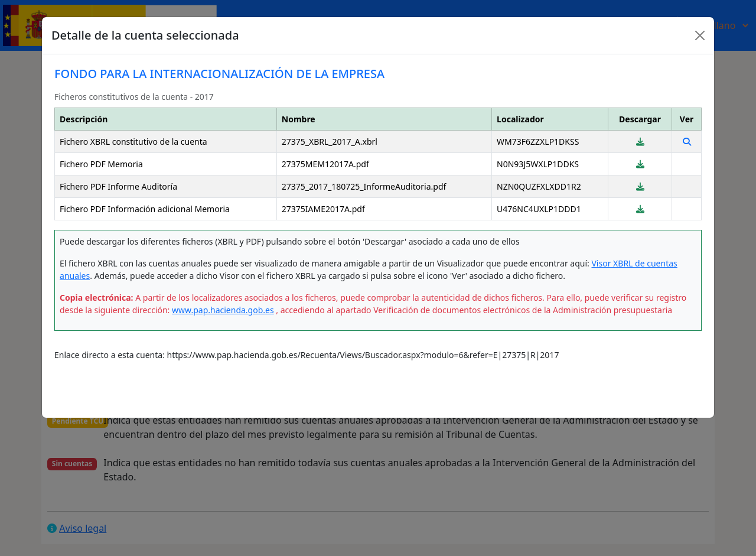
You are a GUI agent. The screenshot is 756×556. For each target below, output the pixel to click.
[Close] (700, 35)
